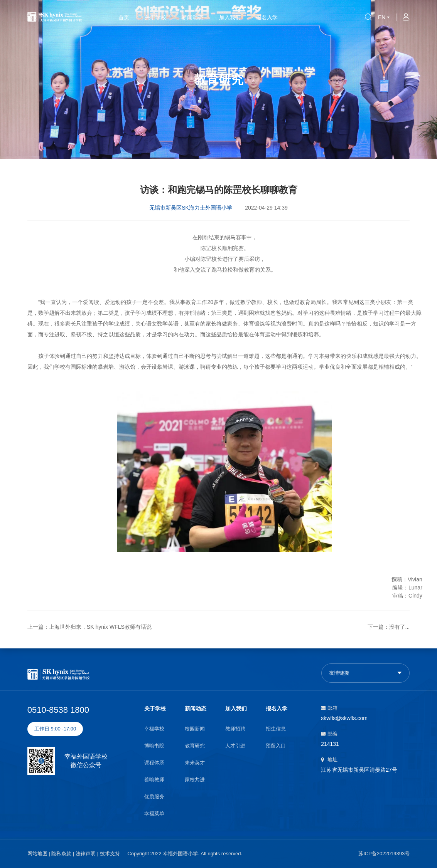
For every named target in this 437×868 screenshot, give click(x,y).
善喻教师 (154, 780)
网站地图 (37, 854)
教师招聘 (235, 729)
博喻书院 (154, 746)
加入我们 (230, 17)
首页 (124, 17)
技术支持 (110, 854)
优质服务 (154, 797)
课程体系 (154, 763)
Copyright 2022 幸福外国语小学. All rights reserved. (185, 854)
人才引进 (235, 746)
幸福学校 (154, 729)
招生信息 (276, 729)
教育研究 (195, 746)
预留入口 (276, 746)
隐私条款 (61, 854)
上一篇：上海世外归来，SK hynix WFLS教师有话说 (89, 627)
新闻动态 (192, 17)
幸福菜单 (154, 813)
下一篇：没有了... (389, 627)
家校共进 (195, 780)
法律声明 (86, 854)
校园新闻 (195, 729)
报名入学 (267, 17)
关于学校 (155, 17)
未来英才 (195, 763)
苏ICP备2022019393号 (384, 854)
